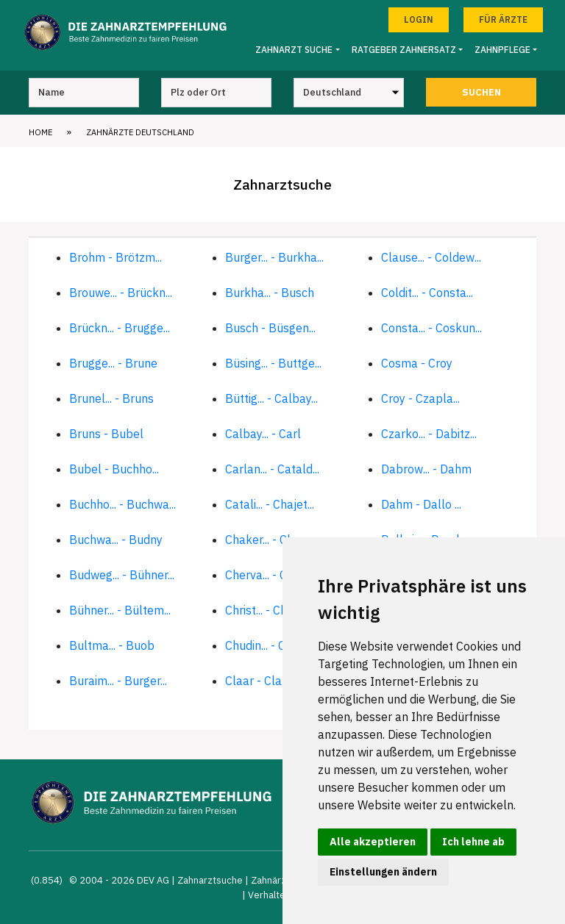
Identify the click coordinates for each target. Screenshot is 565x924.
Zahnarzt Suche (294, 50)
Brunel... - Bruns (111, 398)
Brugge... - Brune (113, 363)
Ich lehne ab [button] (473, 842)
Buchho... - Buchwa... (122, 504)
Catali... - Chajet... (270, 504)
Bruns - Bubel (106, 434)
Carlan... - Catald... (272, 469)
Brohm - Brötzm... (116, 257)
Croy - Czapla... (420, 398)
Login (419, 19)
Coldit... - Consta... (427, 293)
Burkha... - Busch (270, 293)
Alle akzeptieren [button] (373, 842)
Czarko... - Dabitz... (429, 434)
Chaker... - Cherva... (274, 540)
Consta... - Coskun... (431, 328)
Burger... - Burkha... (274, 257)
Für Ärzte (503, 19)
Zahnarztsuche (210, 880)
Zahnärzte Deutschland (140, 132)
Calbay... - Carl (263, 434)
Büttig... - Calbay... (271, 398)
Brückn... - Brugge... (120, 328)
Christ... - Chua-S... (271, 610)
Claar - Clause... (266, 681)
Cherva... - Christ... (271, 575)
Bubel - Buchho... (114, 469)
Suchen (482, 92)
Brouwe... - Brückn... (121, 293)
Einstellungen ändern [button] (383, 872)
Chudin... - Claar (266, 645)
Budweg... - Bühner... (122, 575)
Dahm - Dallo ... (421, 504)
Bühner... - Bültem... (120, 610)
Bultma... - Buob (112, 645)
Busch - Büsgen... (270, 328)
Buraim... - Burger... (118, 681)
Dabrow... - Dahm (426, 469)
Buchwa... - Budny (116, 540)
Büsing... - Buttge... (273, 363)
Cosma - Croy (417, 363)
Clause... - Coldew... (431, 257)
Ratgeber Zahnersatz (404, 50)
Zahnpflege (502, 50)
